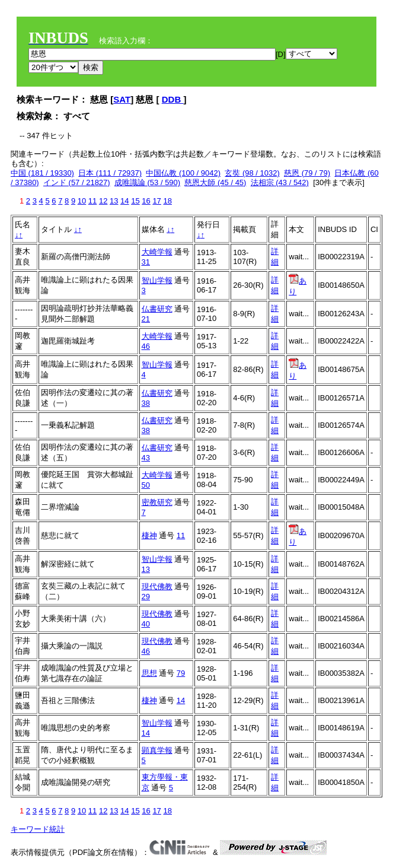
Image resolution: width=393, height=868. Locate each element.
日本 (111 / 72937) (110, 173)
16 (146, 201)
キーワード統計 (38, 829)
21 (146, 319)
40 (146, 624)
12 (103, 201)
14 (124, 201)
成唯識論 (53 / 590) (147, 182)
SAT (122, 99)
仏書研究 (157, 309)
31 (146, 262)
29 (146, 597)
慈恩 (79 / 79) (307, 173)
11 (92, 201)
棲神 (149, 535)
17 (156, 201)
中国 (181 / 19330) (42, 173)
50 (146, 485)
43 (146, 458)
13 (114, 201)
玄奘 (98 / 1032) (252, 173)
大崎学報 (157, 252)
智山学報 (157, 280)
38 (146, 403)
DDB (173, 99)
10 (82, 201)
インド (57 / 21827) (77, 182)
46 (146, 346)
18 (167, 201)
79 (181, 673)
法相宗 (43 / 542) (280, 182)
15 (135, 201)
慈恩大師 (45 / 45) (215, 182)
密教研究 (157, 502)
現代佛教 (157, 586)
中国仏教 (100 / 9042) (183, 173)
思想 (149, 673)
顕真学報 (157, 750)
